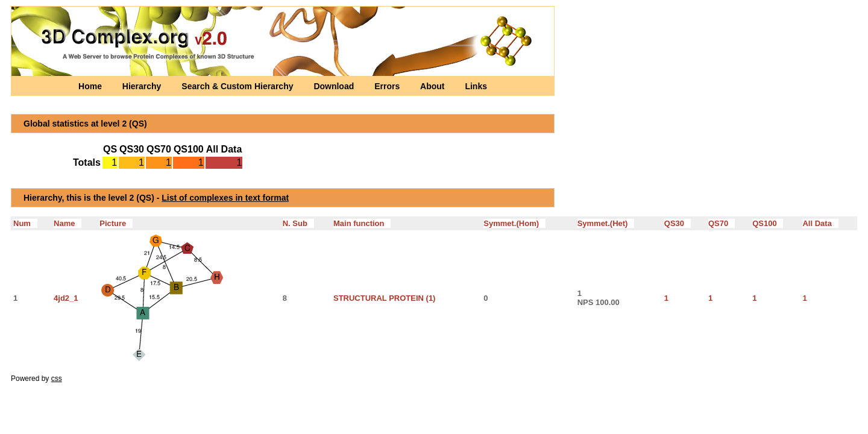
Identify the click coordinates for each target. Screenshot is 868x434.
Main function (362, 223)
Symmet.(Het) (606, 223)
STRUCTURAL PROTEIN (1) (384, 298)
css (57, 379)
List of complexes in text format (225, 198)
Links (476, 86)
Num (25, 223)
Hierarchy (143, 86)
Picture (116, 223)
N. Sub (298, 223)
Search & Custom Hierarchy (238, 86)
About (433, 86)
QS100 (768, 223)
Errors (388, 86)
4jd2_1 (66, 298)
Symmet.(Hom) (514, 223)
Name (68, 223)
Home (91, 86)
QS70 (722, 223)
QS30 (678, 223)
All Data (820, 223)
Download (335, 86)
